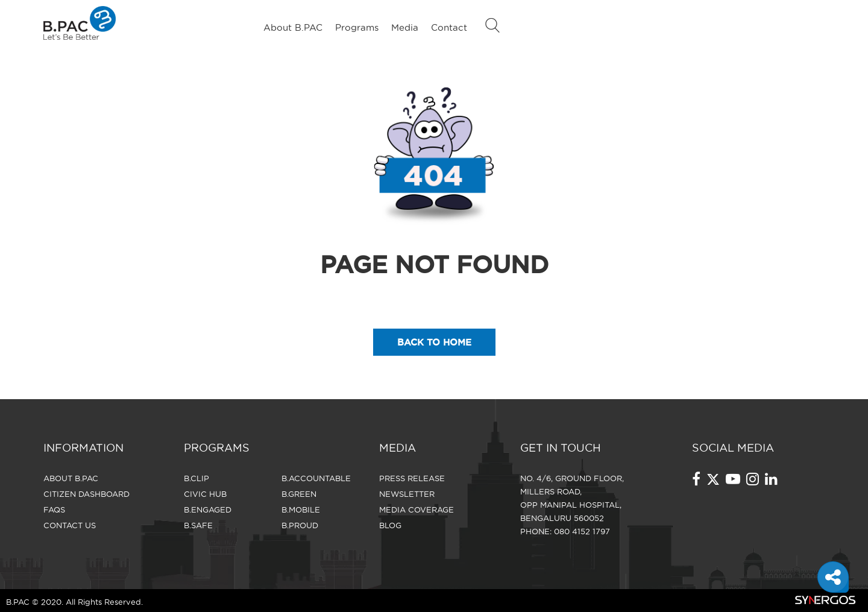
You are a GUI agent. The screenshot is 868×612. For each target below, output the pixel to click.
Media (405, 27)
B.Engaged (208, 509)
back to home (434, 342)
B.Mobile (301, 509)
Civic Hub (205, 494)
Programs (357, 27)
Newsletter (407, 494)
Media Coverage (417, 509)
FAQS (54, 509)
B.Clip (197, 478)
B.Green (299, 494)
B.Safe (198, 525)
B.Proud (300, 525)
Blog (390, 525)
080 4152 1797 (582, 531)
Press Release (412, 478)
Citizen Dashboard (86, 494)
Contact (449, 27)
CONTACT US (70, 525)
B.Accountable (316, 478)
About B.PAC (293, 27)
